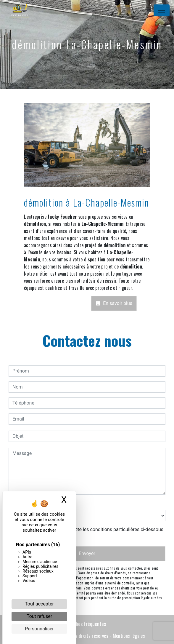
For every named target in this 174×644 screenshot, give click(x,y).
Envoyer (87, 553)
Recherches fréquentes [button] (83, 624)
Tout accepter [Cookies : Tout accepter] (39, 604)
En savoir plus (114, 303)
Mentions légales (128, 636)
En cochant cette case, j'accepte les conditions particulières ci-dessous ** (89, 533)
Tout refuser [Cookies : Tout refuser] (39, 616)
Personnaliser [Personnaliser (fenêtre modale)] (39, 629)
